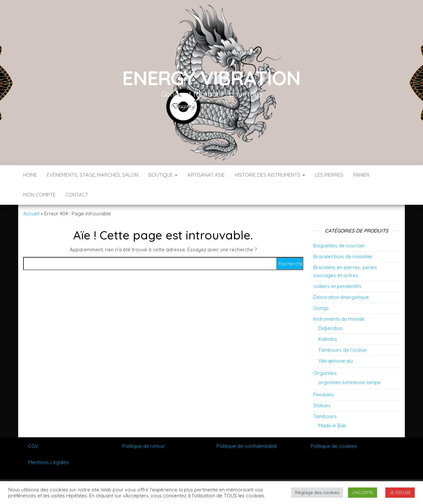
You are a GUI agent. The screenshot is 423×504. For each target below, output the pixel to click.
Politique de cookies (334, 446)
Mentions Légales (48, 462)
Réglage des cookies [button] (317, 492)
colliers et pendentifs (337, 286)
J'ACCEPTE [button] (363, 492)
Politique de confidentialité (247, 446)
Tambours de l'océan (343, 350)
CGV (33, 446)
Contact (77, 195)
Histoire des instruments (270, 175)
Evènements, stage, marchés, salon (93, 175)
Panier (361, 175)
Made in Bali (332, 426)
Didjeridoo (330, 328)
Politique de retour (144, 446)
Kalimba (327, 339)
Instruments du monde (339, 319)
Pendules (324, 395)
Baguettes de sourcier (339, 246)
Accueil (31, 214)
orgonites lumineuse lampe (349, 382)
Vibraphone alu (336, 361)
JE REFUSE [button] (400, 492)
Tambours (325, 416)
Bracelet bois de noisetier (343, 256)
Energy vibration (211, 78)
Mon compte (39, 195)
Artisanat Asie (206, 175)
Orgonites (325, 373)
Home (30, 175)
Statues (322, 405)
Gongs (321, 308)
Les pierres (329, 175)
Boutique (163, 175)
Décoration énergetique (341, 297)
